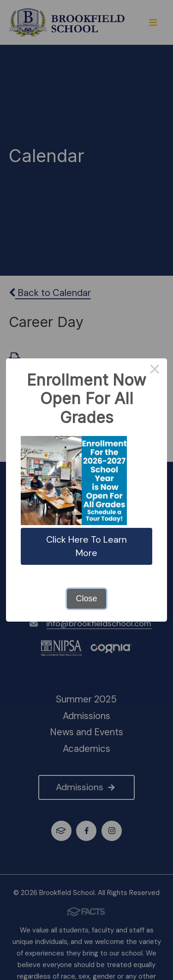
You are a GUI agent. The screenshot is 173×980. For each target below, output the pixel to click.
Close (86, 599)
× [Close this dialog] (155, 371)
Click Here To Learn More (86, 546)
